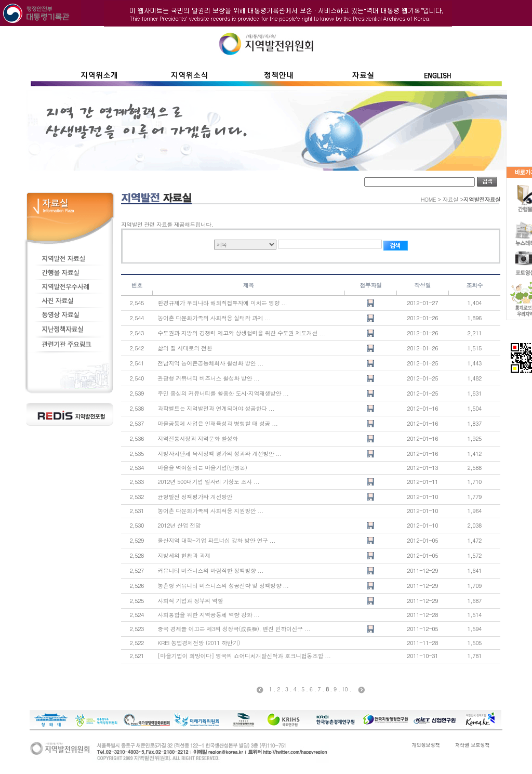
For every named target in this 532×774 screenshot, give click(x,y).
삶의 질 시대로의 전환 (185, 348)
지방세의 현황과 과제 (184, 555)
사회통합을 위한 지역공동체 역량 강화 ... (208, 615)
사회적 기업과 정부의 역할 (190, 601)
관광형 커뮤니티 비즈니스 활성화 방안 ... (208, 378)
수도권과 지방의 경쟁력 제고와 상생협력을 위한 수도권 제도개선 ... (241, 333)
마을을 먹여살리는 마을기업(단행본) (202, 468)
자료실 (451, 199)
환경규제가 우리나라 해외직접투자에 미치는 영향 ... (222, 303)
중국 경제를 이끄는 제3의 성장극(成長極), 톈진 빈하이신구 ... (234, 629)
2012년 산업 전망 (179, 525)
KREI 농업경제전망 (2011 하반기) (199, 643)
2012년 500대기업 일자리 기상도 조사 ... (208, 482)
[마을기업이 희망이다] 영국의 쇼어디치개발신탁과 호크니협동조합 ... (244, 656)
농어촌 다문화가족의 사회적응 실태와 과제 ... (214, 318)
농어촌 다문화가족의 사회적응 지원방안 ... (210, 511)
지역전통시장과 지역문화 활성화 (197, 438)
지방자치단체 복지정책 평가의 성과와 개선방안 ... (219, 454)
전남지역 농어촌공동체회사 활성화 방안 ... (210, 363)
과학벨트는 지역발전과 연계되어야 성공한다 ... (216, 408)
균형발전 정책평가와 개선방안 (195, 497)
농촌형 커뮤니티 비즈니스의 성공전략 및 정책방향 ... (223, 586)
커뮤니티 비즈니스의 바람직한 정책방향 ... (210, 570)
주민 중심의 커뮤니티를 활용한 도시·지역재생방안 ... (223, 393)
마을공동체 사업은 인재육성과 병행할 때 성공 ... (217, 423)
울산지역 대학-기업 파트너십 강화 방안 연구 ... (216, 540)
